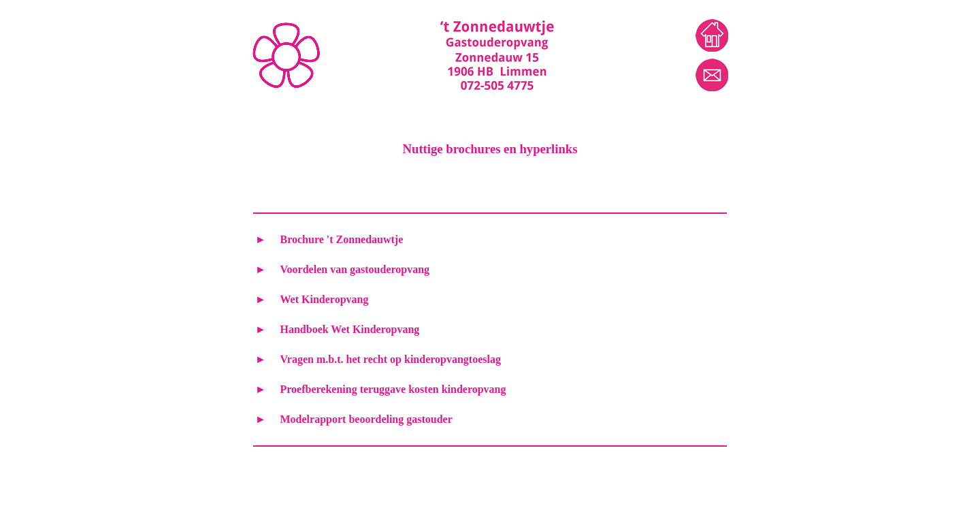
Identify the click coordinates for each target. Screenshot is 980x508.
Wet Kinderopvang (325, 299)
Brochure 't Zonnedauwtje (342, 239)
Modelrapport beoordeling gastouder (366, 419)
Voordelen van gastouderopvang (355, 269)
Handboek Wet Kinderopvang (350, 329)
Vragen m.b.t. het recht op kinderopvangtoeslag (391, 359)
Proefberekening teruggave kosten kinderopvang (393, 389)
